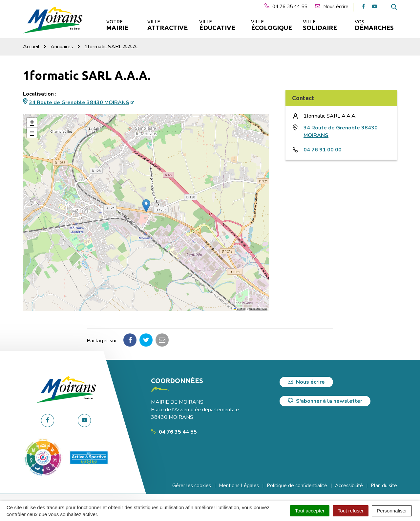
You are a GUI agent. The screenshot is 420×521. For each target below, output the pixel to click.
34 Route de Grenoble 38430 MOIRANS (79, 102)
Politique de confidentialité (297, 486)
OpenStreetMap (258, 309)
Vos (374, 25)
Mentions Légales (239, 486)
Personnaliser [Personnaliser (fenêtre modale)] (392, 511)
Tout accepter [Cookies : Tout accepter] (310, 511)
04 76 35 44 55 (174, 432)
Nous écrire (306, 382)
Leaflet (239, 309)
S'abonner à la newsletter (325, 401)
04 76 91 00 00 (323, 150)
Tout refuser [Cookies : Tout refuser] (351, 511)
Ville (167, 25)
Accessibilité (349, 486)
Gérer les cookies (192, 486)
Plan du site (384, 486)
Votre (117, 25)
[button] (146, 206)
